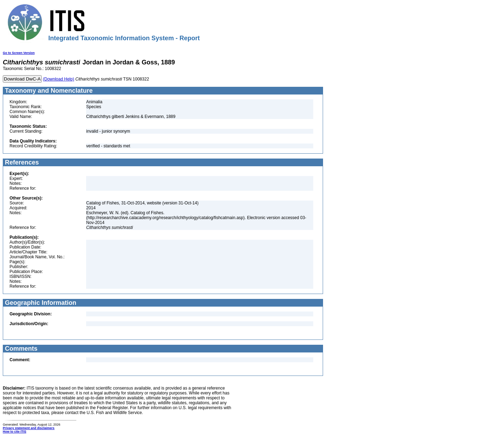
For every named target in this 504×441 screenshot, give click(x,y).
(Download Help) (59, 79)
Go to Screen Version (19, 53)
